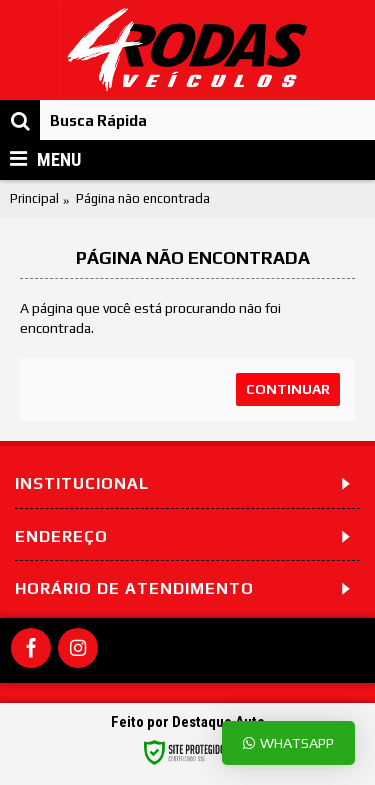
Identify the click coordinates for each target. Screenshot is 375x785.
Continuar (288, 389)
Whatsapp (288, 742)
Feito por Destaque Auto (188, 722)
